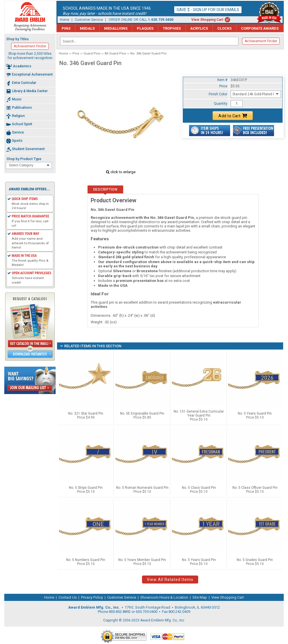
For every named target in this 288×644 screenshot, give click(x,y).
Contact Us (68, 597)
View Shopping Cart (207, 20)
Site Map (200, 597)
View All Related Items (170, 580)
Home (65, 20)
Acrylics (199, 28)
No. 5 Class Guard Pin (199, 488)
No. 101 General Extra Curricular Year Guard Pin (199, 413)
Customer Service (89, 20)
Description (105, 189)
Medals (87, 28)
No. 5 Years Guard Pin (255, 413)
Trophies (172, 28)
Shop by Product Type (24, 159)
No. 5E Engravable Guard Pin (142, 413)
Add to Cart (233, 116)
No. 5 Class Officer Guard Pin (255, 488)
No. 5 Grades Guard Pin (255, 560)
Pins (66, 28)
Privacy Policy (92, 597)
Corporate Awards (260, 28)
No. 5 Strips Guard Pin (86, 488)
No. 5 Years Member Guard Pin (142, 560)
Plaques (145, 28)
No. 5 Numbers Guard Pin (86, 560)
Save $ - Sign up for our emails (208, 10)
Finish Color (218, 94)
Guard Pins (92, 54)
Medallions (116, 28)
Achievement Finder (261, 41)
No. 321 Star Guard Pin (86, 413)
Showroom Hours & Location (164, 597)
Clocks (224, 28)
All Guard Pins (115, 54)
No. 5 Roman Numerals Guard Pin (142, 488)
